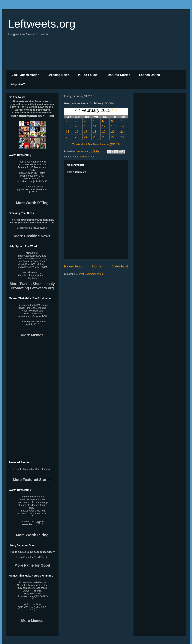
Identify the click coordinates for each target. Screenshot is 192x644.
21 (122, 132)
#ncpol (24, 176)
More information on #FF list (32, 116)
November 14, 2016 (32, 524)
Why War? (18, 84)
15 (67, 132)
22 (67, 137)
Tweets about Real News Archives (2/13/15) (96, 144)
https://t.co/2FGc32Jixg (32, 511)
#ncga (31, 176)
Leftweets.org (42, 24)
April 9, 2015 (32, 324)
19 (104, 132)
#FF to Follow (88, 75)
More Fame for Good (32, 565)
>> (115, 110)
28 (122, 137)
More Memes (32, 335)
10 (86, 126)
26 (104, 137)
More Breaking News (32, 236)
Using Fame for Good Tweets (32, 557)
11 (95, 126)
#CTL (34, 264)
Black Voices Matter (25, 75)
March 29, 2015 (37, 276)
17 (86, 132)
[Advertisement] (96, 55)
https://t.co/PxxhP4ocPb (32, 173)
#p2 (40, 264)
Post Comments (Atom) (92, 274)
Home (97, 266)
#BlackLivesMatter (32, 313)
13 (113, 126)
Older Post (120, 266)
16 (76, 132)
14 (122, 126)
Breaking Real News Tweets (32, 228)
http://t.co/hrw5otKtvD (30, 256)
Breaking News (58, 75)
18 (95, 132)
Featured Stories (118, 75)
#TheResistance (32, 179)
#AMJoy (40, 176)
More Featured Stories (32, 480)
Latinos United (150, 75)
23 (76, 137)
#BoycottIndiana (32, 593)
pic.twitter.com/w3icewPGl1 (32, 316)
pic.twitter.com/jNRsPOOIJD (32, 181)
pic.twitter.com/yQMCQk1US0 (32, 598)
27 (113, 137)
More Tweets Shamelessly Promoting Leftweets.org (32, 286)
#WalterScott (36, 311)
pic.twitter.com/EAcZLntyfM (32, 267)
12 (104, 126)
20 (113, 132)
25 (95, 137)
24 (86, 137)
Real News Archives (84, 157)
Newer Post (73, 266)
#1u (44, 264)
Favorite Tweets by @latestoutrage (32, 469)
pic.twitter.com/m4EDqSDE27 (32, 515)
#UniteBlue (24, 264)
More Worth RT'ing (32, 203)
